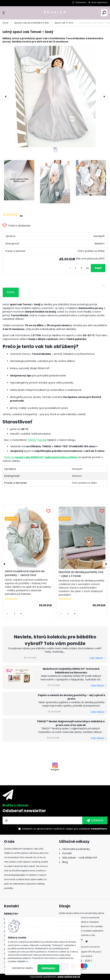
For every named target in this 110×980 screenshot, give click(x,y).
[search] (104, 13)
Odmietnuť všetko (22, 968)
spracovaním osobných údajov (55, 829)
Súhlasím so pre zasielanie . (65, 829)
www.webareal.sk (69, 977)
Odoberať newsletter (24, 811)
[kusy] (76, 268)
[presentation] (6, 97)
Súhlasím (48, 968)
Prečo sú (41, 457)
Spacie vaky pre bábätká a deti (31, 23)
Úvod (5, 23)
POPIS (11, 292)
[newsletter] (95, 820)
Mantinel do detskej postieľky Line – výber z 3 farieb (81, 574)
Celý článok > (97, 658)
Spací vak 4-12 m (64, 23)
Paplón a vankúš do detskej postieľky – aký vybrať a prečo (71, 697)
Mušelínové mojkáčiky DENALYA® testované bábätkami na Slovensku (71, 671)
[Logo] (55, 13)
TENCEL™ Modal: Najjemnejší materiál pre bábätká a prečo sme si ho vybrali (71, 723)
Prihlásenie (81, 2)
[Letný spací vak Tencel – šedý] (55, 97)
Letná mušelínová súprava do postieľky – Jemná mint (25, 573)
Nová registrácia (99, 2)
